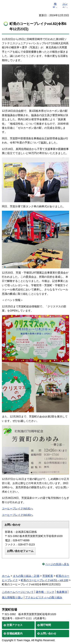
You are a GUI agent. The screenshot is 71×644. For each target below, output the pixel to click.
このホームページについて (18, 592)
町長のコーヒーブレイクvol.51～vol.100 (45, 580)
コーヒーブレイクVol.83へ (18, 515)
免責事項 (62, 592)
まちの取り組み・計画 (26, 576)
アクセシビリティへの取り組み (44, 597)
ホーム (6, 576)
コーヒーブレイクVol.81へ (18, 508)
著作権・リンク (45, 592)
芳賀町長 (48, 576)
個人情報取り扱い (12, 597)
